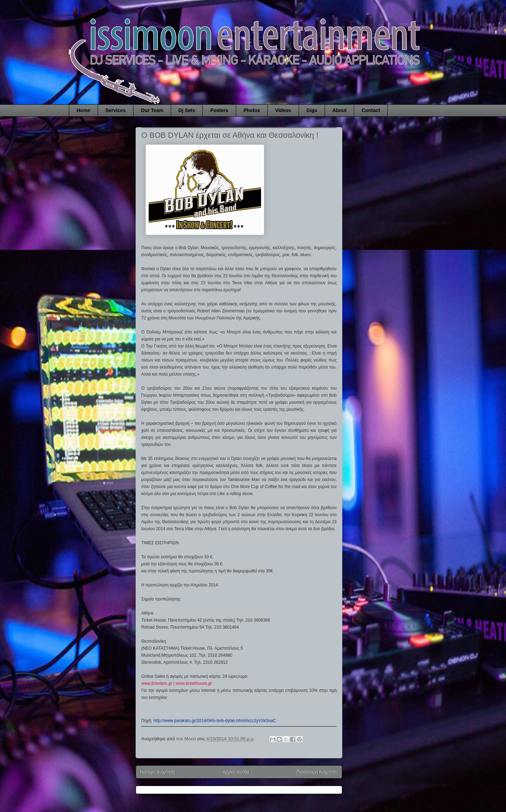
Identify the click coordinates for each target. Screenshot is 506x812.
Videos (283, 110)
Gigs (312, 110)
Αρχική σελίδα (236, 772)
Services (116, 110)
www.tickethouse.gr (194, 683)
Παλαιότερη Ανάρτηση (317, 772)
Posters (219, 110)
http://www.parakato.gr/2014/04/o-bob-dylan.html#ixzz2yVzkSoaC (215, 721)
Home (83, 110)
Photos (252, 110)
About (339, 110)
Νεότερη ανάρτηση (158, 772)
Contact (371, 110)
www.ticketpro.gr (157, 683)
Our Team (152, 110)
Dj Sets (187, 110)
